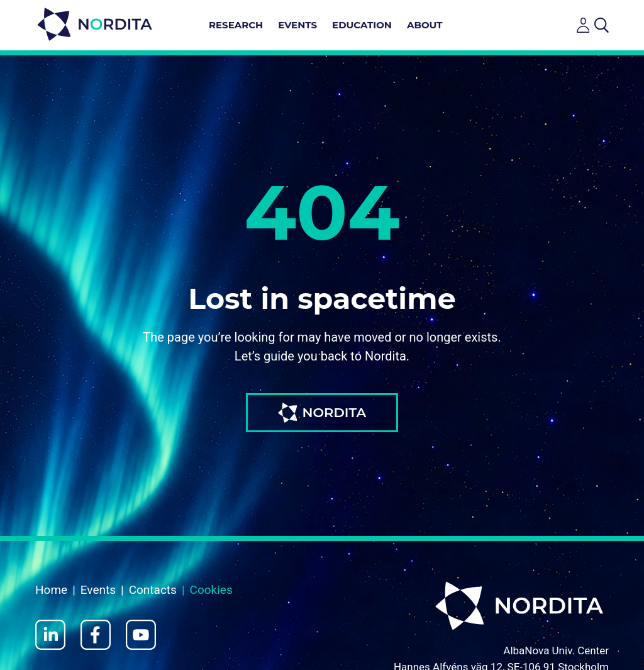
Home (51, 590)
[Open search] (602, 25)
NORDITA (322, 413)
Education (362, 25)
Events (297, 25)
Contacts (153, 590)
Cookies (211, 590)
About (425, 25)
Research (236, 25)
